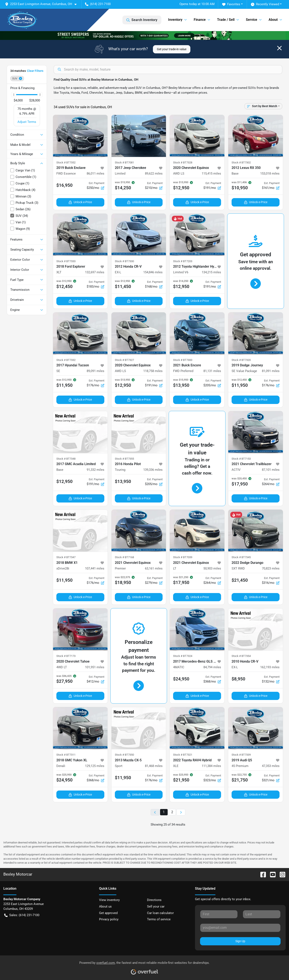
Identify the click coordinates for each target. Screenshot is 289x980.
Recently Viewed (265, 4)
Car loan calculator (160, 913)
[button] (42, 4)
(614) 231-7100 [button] (98, 4)
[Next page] (181, 812)
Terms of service (159, 919)
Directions (154, 900)
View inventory (109, 900)
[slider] (14, 95)
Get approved (108, 913)
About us (105, 906)
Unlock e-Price (80, 202)
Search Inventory (142, 20)
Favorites (231, 4)
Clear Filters (35, 71)
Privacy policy (109, 919)
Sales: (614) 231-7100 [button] (22, 915)
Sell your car (156, 906)
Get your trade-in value (172, 49)
